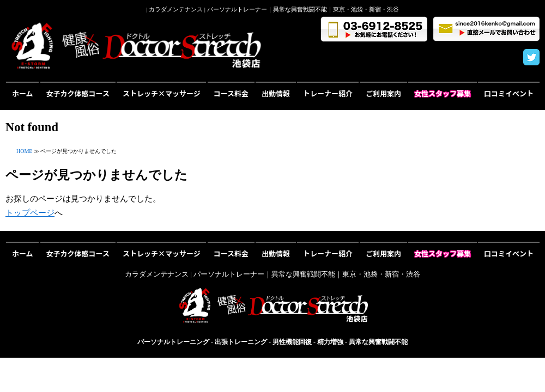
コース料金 (231, 93)
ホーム (23, 93)
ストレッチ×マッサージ (162, 93)
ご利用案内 (383, 93)
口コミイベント (509, 93)
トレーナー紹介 (328, 93)
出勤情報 (276, 93)
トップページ (30, 213)
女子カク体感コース (78, 93)
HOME (24, 151)
